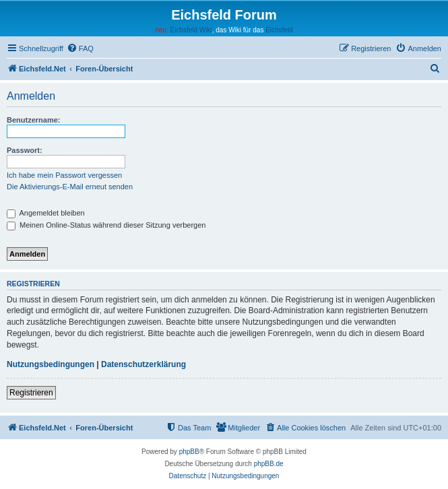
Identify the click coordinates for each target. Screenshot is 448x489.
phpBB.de (269, 464)
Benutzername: (33, 120)
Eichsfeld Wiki (191, 30)
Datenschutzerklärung (143, 364)
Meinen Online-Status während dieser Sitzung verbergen (106, 225)
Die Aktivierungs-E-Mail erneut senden (70, 187)
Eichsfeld (279, 30)
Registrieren (31, 393)
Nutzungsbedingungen (51, 364)
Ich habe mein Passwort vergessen (64, 175)
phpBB (189, 452)
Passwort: (25, 150)
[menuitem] (80, 48)
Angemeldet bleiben (46, 213)
